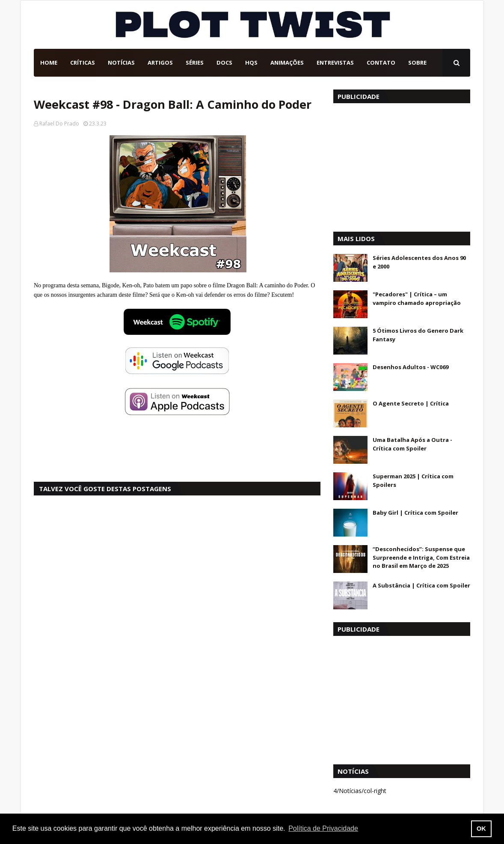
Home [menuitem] (49, 63)
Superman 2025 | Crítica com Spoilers (413, 480)
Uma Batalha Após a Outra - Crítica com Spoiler (412, 444)
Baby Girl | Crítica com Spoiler (415, 513)
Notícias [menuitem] (121, 63)
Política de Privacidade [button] (323, 828)
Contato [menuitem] (381, 63)
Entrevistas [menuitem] (335, 63)
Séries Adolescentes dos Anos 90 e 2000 (419, 262)
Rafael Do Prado (59, 124)
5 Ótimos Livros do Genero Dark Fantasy (418, 335)
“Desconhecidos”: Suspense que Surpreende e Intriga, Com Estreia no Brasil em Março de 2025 (421, 557)
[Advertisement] (402, 165)
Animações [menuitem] (287, 63)
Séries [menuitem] (195, 63)
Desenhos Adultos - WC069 (411, 367)
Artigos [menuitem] (160, 63)
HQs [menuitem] (251, 63)
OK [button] (481, 829)
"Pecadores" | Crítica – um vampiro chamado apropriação (417, 298)
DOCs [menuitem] (224, 63)
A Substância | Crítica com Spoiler (421, 585)
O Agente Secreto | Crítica (411, 403)
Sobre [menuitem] (417, 63)
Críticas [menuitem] (83, 63)
